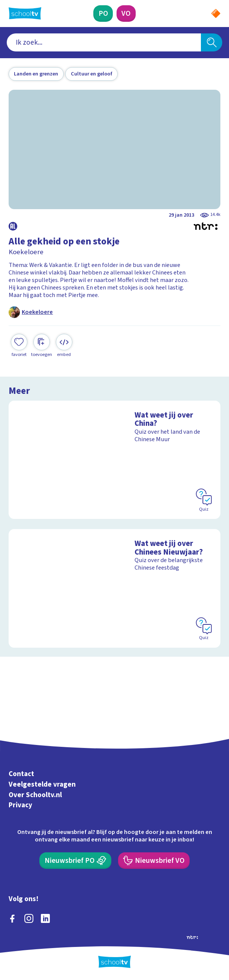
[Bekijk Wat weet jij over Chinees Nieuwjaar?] (115, 588)
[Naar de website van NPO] (216, 14)
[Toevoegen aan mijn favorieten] (19, 346)
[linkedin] (45, 918)
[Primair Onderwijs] (103, 14)
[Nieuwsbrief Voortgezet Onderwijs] (154, 861)
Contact (21, 774)
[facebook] (12, 918)
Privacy (20, 806)
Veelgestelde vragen (42, 785)
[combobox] (104, 42)
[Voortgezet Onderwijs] (126, 14)
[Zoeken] (212, 42)
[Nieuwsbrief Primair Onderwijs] (75, 861)
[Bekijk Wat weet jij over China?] (115, 460)
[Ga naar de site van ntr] (192, 937)
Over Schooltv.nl (35, 795)
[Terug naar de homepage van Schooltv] (25, 13)
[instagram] (29, 918)
